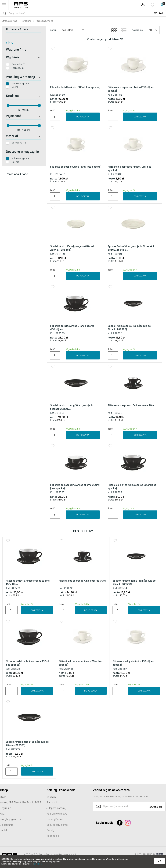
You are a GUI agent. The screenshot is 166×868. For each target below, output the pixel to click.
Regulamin (6, 808)
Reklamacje (53, 836)
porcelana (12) (19, 143)
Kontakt (4, 830)
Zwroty (50, 830)
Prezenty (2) (18, 68)
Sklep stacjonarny (56, 808)
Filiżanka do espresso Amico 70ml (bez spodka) (129, 169)
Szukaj (158, 13)
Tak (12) (15, 162)
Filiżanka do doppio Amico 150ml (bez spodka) (76, 167)
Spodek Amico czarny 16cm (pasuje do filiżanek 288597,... (72, 407)
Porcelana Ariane (44, 21)
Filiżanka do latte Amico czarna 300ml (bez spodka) (132, 487)
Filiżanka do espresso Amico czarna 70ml (131, 406)
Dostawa (51, 797)
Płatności (52, 803)
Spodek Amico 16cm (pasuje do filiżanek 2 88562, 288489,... (131, 248)
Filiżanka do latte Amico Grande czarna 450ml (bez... (72, 328)
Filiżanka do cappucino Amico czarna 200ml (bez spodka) (75, 487)
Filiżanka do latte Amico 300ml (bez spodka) (75, 87)
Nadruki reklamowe (57, 814)
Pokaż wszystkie (20, 84)
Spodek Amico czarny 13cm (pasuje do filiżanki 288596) (129, 328)
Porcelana (26, 21)
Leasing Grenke (55, 819)
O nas (3, 797)
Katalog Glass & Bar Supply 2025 (20, 803)
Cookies (38, 864)
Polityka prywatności (11, 819)
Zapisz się (156, 807)
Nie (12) (15, 87)
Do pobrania (6, 825)
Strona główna (9, 21)
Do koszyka (83, 117)
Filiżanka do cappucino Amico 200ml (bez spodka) (131, 89)
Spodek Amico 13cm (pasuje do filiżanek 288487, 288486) (72, 248)
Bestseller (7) (18, 64)
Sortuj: (53, 30)
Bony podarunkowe (57, 825)
